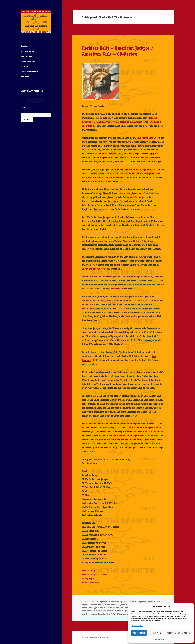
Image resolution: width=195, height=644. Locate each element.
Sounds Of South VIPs (29, 72)
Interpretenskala (27, 51)
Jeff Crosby (125, 608)
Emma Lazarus (88, 608)
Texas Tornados (99, 614)
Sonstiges (24, 66)
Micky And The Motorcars (94, 269)
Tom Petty (111, 614)
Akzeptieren (139, 633)
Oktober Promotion (91, 582)
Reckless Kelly (89, 570)
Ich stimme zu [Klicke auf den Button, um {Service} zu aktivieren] (36, 100)
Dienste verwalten (137, 626)
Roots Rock (112, 611)
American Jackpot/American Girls (142, 601)
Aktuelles (24, 46)
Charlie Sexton (127, 605)
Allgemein (103, 601)
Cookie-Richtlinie (160, 639)
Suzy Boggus (87, 614)
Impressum (25, 77)
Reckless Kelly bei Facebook (95, 574)
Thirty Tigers (88, 578)
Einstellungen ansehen (178, 633)
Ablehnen (156, 633)
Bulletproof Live (145, 138)
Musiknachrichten (28, 61)
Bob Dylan (93, 605)
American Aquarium (119, 601)
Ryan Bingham (123, 611)
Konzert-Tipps (26, 56)
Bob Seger (116, 289)
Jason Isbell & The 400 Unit (106, 122)
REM (84, 611)
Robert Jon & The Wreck (131, 122)
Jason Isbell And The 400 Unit (107, 608)
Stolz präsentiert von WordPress (95, 637)
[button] (190, 607)
